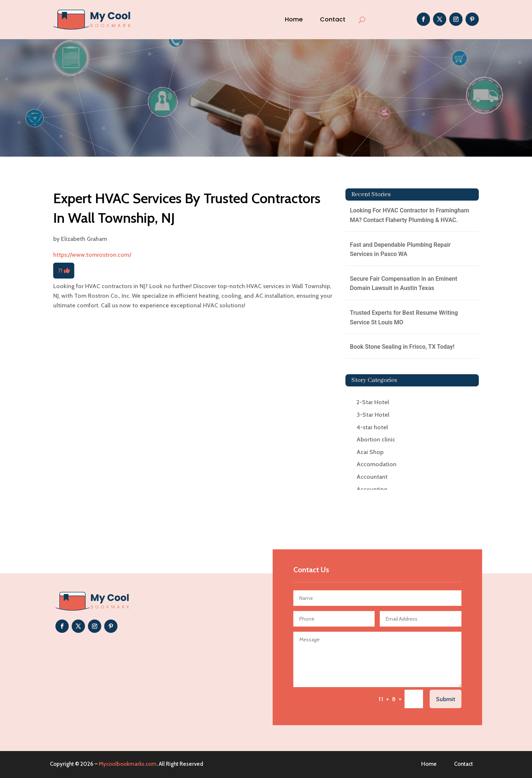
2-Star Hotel (373, 402)
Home (294, 19)
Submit (446, 699)
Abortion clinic (376, 439)
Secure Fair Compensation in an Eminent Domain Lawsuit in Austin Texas (404, 284)
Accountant (372, 477)
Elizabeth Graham (84, 239)
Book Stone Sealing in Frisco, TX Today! (402, 347)
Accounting (372, 489)
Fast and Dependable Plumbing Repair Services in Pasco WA (400, 250)
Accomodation (376, 464)
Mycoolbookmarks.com (128, 764)
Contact (333, 19)
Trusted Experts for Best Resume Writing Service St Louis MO (404, 318)
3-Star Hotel (373, 415)
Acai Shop (370, 452)
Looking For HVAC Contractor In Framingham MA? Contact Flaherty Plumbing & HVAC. (410, 215)
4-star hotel (372, 427)
